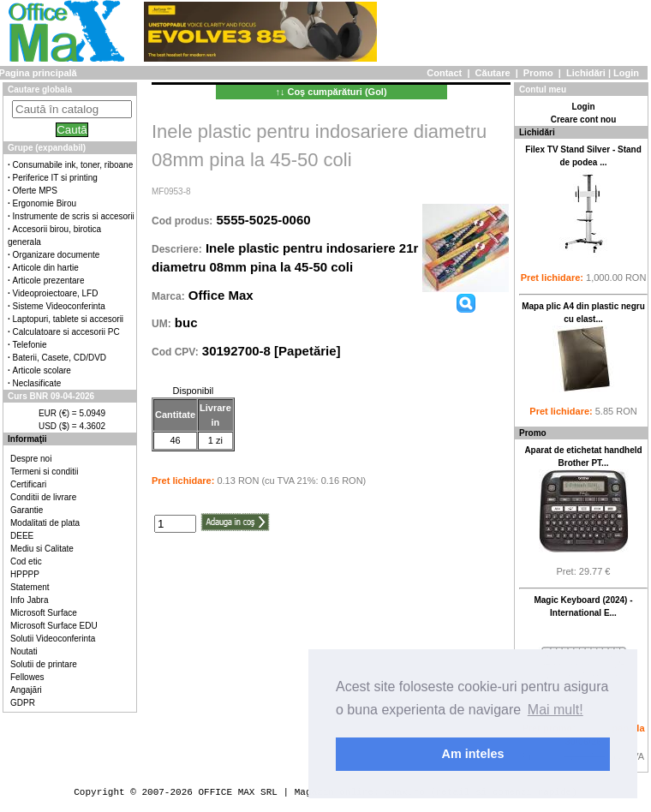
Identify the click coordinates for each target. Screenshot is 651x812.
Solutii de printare (44, 664)
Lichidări (586, 73)
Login (626, 73)
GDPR (23, 703)
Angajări (26, 690)
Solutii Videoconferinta (53, 639)
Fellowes (27, 677)
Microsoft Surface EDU (54, 626)
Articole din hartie (46, 268)
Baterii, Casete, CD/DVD (60, 358)
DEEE (22, 536)
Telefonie (30, 345)
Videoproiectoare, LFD (56, 293)
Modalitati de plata (45, 523)
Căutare (493, 73)
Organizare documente (57, 255)
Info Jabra (29, 600)
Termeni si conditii (44, 472)
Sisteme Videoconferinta (59, 306)
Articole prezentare (49, 281)
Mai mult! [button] (555, 710)
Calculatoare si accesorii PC (66, 332)
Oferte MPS (35, 191)
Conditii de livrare (43, 497)
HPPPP (25, 574)
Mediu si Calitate (42, 549)
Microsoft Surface (44, 613)
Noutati (24, 651)
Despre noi (31, 459)
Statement (30, 587)
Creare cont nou (584, 119)
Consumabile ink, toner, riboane (73, 165)
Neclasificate (37, 383)
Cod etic (26, 561)
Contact (444, 73)
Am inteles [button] (473, 754)
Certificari (28, 484)
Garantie (27, 510)
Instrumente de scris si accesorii (74, 216)
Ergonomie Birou (45, 203)
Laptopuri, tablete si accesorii (69, 319)
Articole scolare (42, 370)
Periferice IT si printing (55, 178)
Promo (538, 73)
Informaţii (27, 439)
